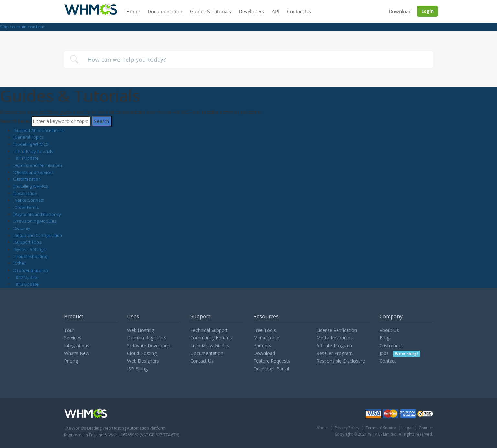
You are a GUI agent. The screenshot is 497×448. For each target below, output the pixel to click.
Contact (388, 361)
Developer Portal (271, 369)
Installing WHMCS (31, 186)
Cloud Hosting (142, 353)
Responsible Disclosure (341, 361)
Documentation (165, 11)
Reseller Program (335, 353)
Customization (27, 179)
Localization (26, 193)
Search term (15, 121)
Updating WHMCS (32, 144)
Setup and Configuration (38, 235)
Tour (69, 330)
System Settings (30, 249)
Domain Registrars (147, 338)
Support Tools (28, 242)
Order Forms (27, 207)
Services (73, 338)
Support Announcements (39, 130)
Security (22, 228)
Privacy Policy (347, 428)
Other (20, 263)
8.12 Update (27, 277)
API (276, 11)
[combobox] (248, 59)
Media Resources (335, 338)
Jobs (400, 353)
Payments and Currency (38, 214)
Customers (391, 345)
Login (427, 11)
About (322, 428)
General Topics (29, 137)
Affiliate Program (334, 345)
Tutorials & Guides (210, 345)
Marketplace (266, 338)
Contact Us (299, 11)
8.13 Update (27, 284)
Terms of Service (381, 428)
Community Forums (211, 338)
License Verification (337, 330)
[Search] (61, 121)
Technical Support (209, 330)
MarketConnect (29, 200)
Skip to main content (22, 27)
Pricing (71, 361)
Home (133, 11)
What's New (77, 353)
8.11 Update (27, 158)
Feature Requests (272, 361)
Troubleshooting (31, 256)
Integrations (77, 345)
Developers (251, 11)
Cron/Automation (31, 270)
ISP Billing (137, 369)
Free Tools (265, 330)
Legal (407, 428)
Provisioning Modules (36, 221)
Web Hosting (141, 330)
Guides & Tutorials (210, 11)
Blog (384, 338)
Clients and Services (34, 172)
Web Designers (143, 361)
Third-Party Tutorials (34, 151)
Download (400, 11)
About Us (389, 330)
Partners (262, 345)
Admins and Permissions (39, 165)
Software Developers (149, 345)
